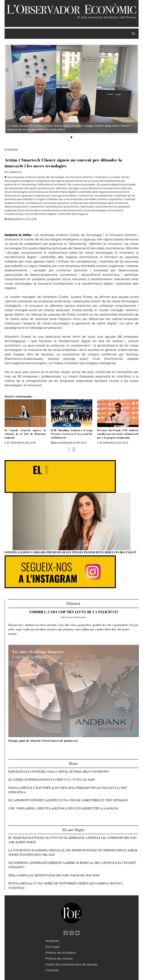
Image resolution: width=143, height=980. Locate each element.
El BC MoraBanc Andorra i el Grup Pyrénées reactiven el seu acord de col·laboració (72, 434)
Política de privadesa (61, 953)
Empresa (11, 149)
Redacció (16, 172)
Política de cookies (59, 959)
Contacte (52, 970)
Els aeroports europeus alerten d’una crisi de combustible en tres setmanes (68, 800)
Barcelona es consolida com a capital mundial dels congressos (58, 772)
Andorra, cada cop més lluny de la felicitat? (73, 612)
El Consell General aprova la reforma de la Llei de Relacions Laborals (25, 434)
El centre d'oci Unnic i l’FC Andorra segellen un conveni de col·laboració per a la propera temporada (118, 434)
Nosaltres (52, 941)
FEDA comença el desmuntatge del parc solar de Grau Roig (54, 875)
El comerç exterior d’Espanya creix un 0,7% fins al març (52, 780)
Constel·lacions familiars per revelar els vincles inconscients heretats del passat (70, 552)
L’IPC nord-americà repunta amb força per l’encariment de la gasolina (63, 808)
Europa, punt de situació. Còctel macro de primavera (43, 741)
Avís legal (52, 947)
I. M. (7, 443)
